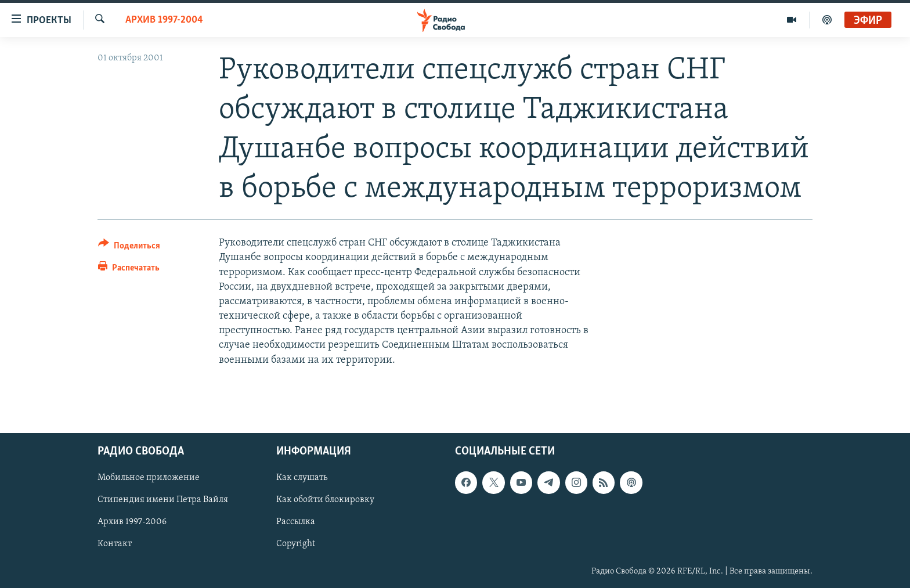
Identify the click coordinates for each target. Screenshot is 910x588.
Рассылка (296, 522)
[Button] (129, 248)
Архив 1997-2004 (164, 20)
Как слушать (302, 478)
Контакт (115, 544)
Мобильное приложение (149, 478)
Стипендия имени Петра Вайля (163, 500)
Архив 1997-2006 (132, 522)
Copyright (296, 544)
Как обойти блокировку (325, 500)
